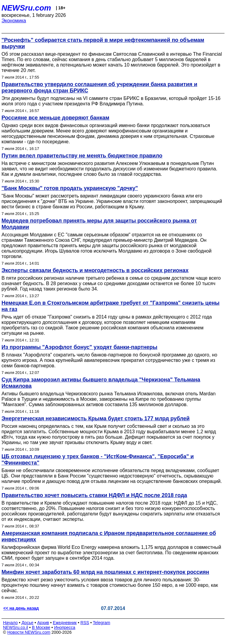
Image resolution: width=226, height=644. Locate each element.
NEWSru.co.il (15, 627)
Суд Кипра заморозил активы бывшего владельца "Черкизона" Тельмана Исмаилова (101, 383)
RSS (85, 623)
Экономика (14, 21)
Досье (27, 623)
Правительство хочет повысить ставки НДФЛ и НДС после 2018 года (94, 495)
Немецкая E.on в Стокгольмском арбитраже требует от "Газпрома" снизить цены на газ (110, 306)
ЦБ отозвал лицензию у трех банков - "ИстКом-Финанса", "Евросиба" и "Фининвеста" (98, 460)
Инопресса (65, 627)
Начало (10, 623)
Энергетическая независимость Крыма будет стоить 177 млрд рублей (96, 418)
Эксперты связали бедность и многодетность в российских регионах (95, 270)
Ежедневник (65, 623)
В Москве (41, 627)
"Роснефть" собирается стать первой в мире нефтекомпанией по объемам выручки (103, 43)
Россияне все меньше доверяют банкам (55, 118)
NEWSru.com (26, 8)
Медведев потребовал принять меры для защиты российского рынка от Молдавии (99, 224)
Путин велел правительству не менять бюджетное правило (82, 156)
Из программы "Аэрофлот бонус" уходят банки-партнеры (79, 347)
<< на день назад (21, 608)
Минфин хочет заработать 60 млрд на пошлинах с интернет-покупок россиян (105, 572)
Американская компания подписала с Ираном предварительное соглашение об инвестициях (109, 536)
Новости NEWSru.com (29, 632)
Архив (43, 623)
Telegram (102, 623)
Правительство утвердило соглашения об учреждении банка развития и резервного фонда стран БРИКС (99, 87)
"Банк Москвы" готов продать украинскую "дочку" (70, 188)
